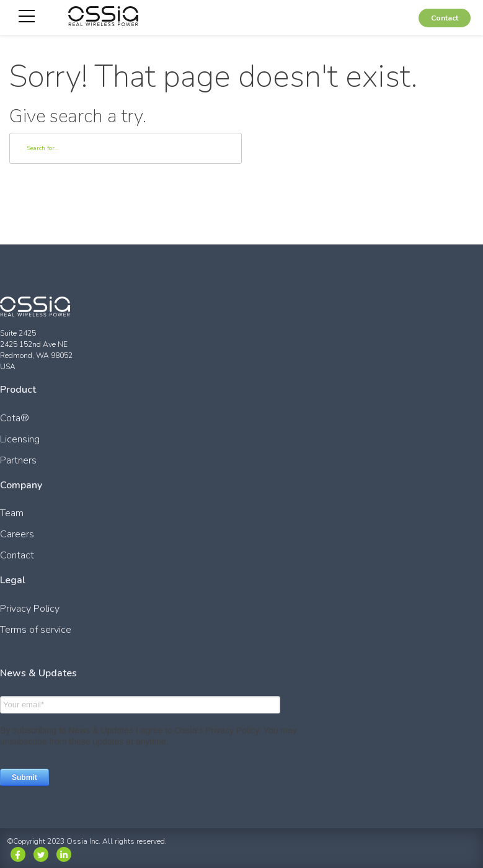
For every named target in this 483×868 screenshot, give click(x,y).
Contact (445, 18)
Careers (17, 534)
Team (12, 513)
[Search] (126, 148)
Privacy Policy (30, 609)
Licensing (20, 439)
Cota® (15, 418)
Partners (18, 460)
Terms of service (36, 630)
